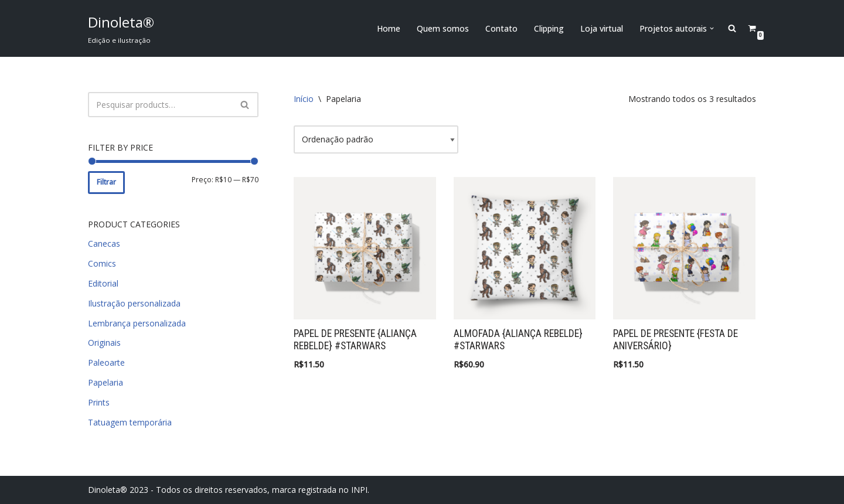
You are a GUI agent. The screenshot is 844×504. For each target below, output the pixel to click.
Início (304, 99)
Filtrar (106, 182)
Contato (501, 28)
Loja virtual (602, 28)
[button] (712, 28)
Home (389, 28)
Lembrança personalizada (137, 323)
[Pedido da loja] (376, 139)
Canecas (104, 244)
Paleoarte (106, 362)
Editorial (103, 283)
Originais (104, 343)
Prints (99, 402)
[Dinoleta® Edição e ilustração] (121, 28)
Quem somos (443, 28)
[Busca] (160, 105)
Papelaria (105, 382)
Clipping (549, 28)
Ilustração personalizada (134, 303)
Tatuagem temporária (130, 422)
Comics (102, 263)
